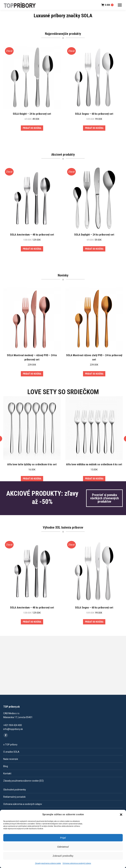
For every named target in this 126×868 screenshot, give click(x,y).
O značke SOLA (11, 752)
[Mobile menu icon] (120, 5)
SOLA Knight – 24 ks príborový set (32, 114)
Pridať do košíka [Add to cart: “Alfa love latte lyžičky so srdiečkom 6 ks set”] (32, 479)
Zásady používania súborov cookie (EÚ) (23, 781)
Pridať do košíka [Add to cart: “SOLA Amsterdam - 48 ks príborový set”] (32, 249)
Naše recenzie (11, 759)
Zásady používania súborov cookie (48, 863)
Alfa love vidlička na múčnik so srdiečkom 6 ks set (94, 464)
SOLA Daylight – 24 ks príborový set (94, 235)
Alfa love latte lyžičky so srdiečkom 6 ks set (32, 464)
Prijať (63, 838)
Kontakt (7, 773)
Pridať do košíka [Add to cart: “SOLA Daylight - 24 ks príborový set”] (94, 249)
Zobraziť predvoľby (63, 856)
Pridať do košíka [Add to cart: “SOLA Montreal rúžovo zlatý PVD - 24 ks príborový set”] (94, 374)
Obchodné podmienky (15, 790)
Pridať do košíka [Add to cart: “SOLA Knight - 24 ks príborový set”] (32, 128)
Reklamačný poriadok (14, 797)
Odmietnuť (63, 847)
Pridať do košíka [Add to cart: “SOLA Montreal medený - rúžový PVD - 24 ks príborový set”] (32, 374)
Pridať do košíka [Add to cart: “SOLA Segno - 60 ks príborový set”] (94, 128)
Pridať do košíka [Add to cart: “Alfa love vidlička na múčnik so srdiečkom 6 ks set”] (94, 479)
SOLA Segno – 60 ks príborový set (94, 114)
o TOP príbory (10, 745)
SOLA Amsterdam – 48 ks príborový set (32, 235)
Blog (6, 766)
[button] (121, 815)
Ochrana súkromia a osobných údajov (77, 863)
